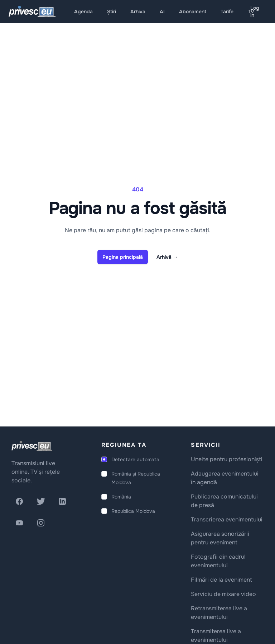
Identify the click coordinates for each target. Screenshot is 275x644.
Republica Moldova (133, 511)
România (121, 497)
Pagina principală (123, 257)
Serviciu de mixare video (223, 594)
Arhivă (167, 257)
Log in (255, 11)
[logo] (32, 446)
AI (162, 11)
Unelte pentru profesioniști (227, 459)
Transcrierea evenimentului (227, 519)
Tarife (227, 11)
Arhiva (138, 11)
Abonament (193, 11)
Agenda (83, 11)
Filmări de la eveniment (221, 580)
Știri (112, 11)
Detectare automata (135, 459)
